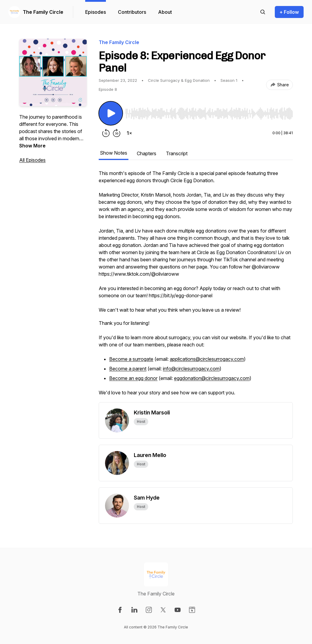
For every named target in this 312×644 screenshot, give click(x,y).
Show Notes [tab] (114, 153)
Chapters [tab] (147, 153)
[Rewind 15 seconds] (106, 133)
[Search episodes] (263, 12)
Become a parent (128, 369)
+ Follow (289, 12)
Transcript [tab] (177, 153)
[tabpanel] (196, 286)
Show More (32, 146)
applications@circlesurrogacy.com (207, 359)
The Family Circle (43, 12)
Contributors (132, 12)
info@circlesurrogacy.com (191, 369)
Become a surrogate (131, 359)
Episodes (96, 12)
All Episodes (32, 160)
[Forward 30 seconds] (117, 133)
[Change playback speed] (129, 133)
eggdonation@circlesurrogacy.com (212, 378)
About (165, 12)
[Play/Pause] (111, 113)
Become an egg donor (133, 378)
